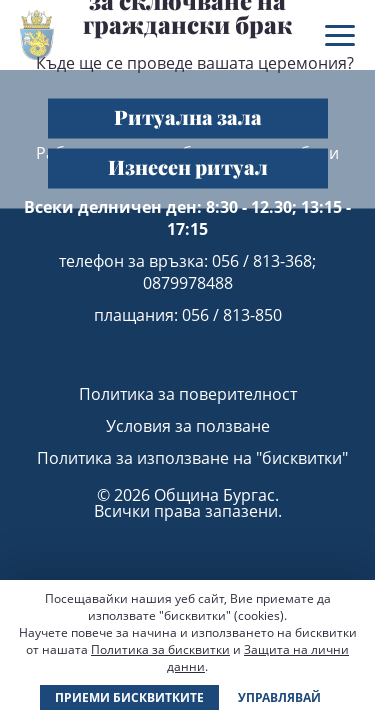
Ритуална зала (188, 115)
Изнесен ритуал (188, 165)
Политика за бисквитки (160, 649)
